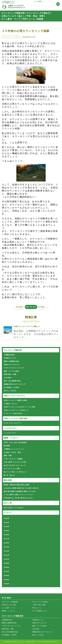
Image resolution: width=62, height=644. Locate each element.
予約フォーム (29, 19)
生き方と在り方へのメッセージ (15, 465)
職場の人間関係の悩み (12, 361)
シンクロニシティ (10, 433)
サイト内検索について (39, 611)
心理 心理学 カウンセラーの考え (15, 462)
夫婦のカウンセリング (12, 365)
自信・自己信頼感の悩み (12, 381)
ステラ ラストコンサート (13, 423)
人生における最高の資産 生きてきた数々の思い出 (21, 488)
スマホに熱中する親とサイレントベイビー (19, 495)
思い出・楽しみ (9, 475)
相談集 (40, 19)
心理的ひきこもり (10, 358)
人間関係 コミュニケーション (14, 449)
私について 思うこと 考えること (15, 472)
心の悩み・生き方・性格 (12, 452)
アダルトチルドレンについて (14, 368)
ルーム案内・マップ (11, 19)
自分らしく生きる (10, 391)
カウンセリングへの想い (11, 37)
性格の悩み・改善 (10, 374)
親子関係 (7, 446)
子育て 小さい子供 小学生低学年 (15, 443)
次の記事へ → (43, 307)
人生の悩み (8, 378)
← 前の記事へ (19, 307)
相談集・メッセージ (8, 611)
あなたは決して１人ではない (14, 508)
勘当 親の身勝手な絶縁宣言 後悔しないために (20, 491)
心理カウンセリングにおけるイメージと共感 (19, 407)
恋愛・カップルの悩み (12, 371)
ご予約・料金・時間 (34, 16)
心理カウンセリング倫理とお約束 (16, 400)
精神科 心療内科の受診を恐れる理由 (17, 485)
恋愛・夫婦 (8, 456)
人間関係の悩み (9, 355)
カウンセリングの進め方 (38, 13)
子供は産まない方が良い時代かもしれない (19, 498)
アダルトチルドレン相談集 (13, 459)
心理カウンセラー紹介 (12, 16)
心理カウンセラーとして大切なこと (16, 410)
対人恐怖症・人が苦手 (12, 387)
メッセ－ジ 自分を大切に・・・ (16, 413)
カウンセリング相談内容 (13, 13)
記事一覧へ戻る (31, 307)
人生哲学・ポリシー (11, 404)
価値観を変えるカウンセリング (15, 384)
